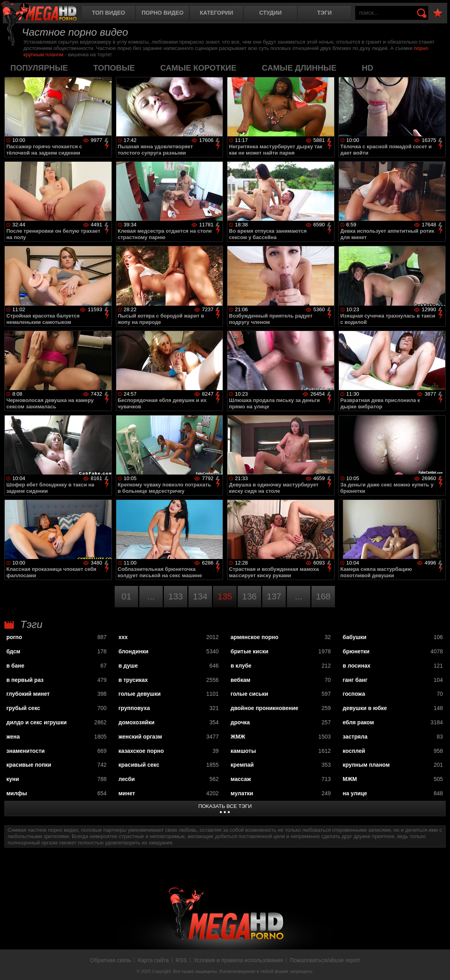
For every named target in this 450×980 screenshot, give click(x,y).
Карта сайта (153, 960)
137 (274, 596)
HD (368, 68)
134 (200, 596)
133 (176, 596)
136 (249, 596)
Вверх (438, 965)
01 (126, 596)
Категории (217, 13)
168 (323, 596)
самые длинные (299, 68)
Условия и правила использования (238, 960)
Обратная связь (111, 960)
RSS (181, 960)
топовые (114, 68)
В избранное (438, 13)
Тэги (324, 13)
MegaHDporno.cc (46, 14)
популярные (39, 68)
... (151, 596)
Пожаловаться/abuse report (325, 960)
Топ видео (109, 13)
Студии (270, 13)
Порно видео (163, 13)
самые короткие (198, 68)
